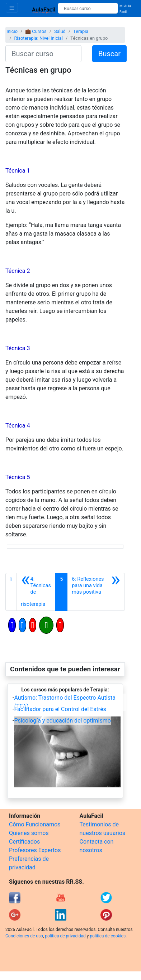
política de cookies (108, 936)
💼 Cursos (36, 31)
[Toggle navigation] (12, 8)
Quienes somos (29, 833)
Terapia (81, 31)
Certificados (24, 842)
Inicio (12, 31)
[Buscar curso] (88, 8)
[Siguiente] (96, 592)
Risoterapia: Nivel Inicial (38, 38)
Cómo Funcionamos (35, 824)
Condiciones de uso (24, 936)
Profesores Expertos (35, 850)
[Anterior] (36, 592)
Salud (60, 31)
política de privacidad (65, 936)
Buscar (109, 54)
